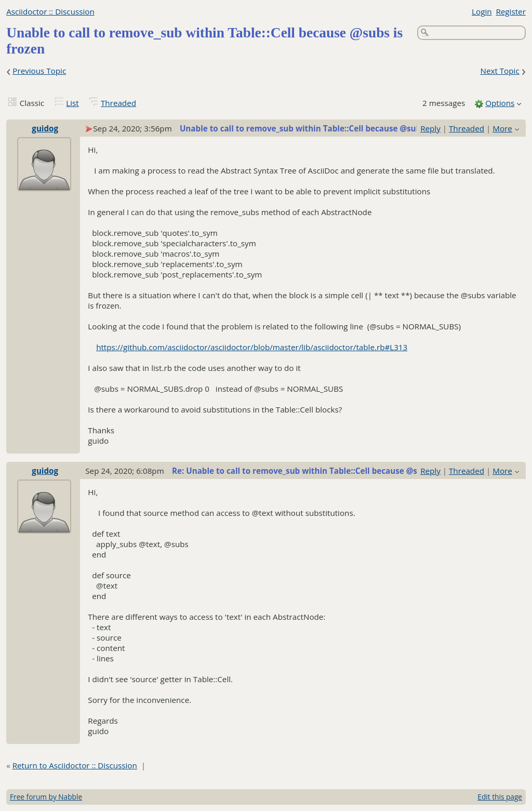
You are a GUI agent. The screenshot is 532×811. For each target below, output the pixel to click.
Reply (430, 128)
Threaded (118, 103)
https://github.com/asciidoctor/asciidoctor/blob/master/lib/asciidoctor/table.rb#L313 (252, 347)
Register (510, 11)
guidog (45, 128)
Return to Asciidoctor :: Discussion (75, 765)
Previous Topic (39, 71)
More (502, 128)
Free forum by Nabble (46, 797)
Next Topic (500, 71)
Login (482, 11)
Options (500, 103)
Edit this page (500, 797)
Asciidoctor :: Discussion (50, 11)
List (72, 103)
